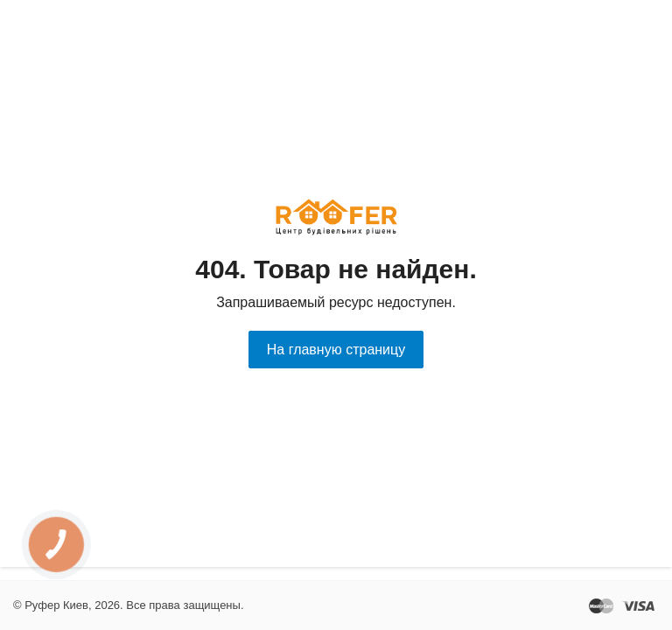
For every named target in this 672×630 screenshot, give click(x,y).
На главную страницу (336, 350)
